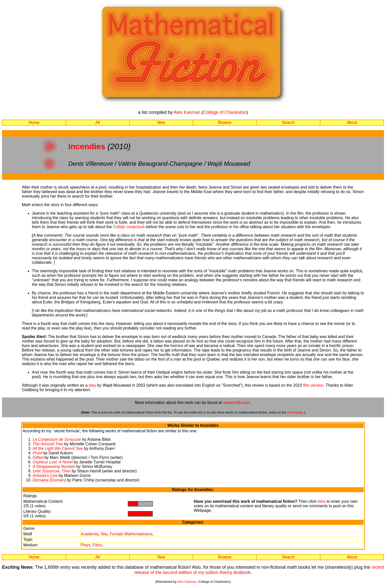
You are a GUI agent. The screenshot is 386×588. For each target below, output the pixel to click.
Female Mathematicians (131, 534)
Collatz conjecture (129, 227)
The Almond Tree (48, 444)
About (352, 122)
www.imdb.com (236, 403)
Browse (225, 122)
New (161, 122)
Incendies (87, 146)
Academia (90, 534)
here (322, 501)
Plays (86, 545)
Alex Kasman (187, 112)
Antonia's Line (45, 476)
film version (313, 385)
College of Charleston (225, 112)
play (92, 385)
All (98, 122)
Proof (37, 453)
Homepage (295, 412)
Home (34, 122)
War (104, 534)
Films (97, 545)
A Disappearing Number (54, 467)
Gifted (38, 457)
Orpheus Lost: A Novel (53, 462)
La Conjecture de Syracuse (57, 439)
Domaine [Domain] (49, 480)
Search (288, 122)
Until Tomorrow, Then (51, 471)
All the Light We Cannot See (58, 448)
